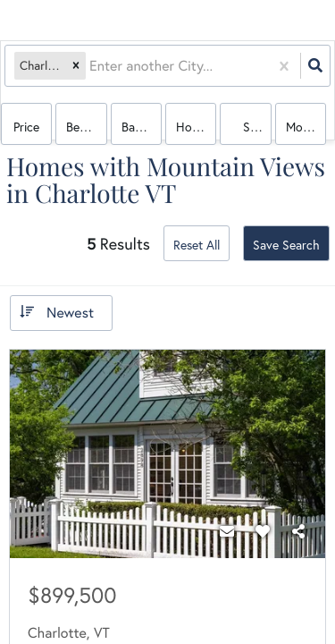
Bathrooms (142, 127)
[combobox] (91, 66)
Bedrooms (86, 127)
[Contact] (227, 531)
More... (304, 127)
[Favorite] (263, 531)
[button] (76, 66)
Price (26, 127)
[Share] (298, 531)
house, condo (196, 127)
